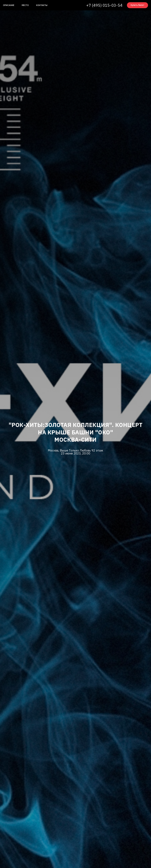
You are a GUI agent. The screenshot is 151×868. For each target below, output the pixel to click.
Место (25, 5)
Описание (9, 5)
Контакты (42, 5)
